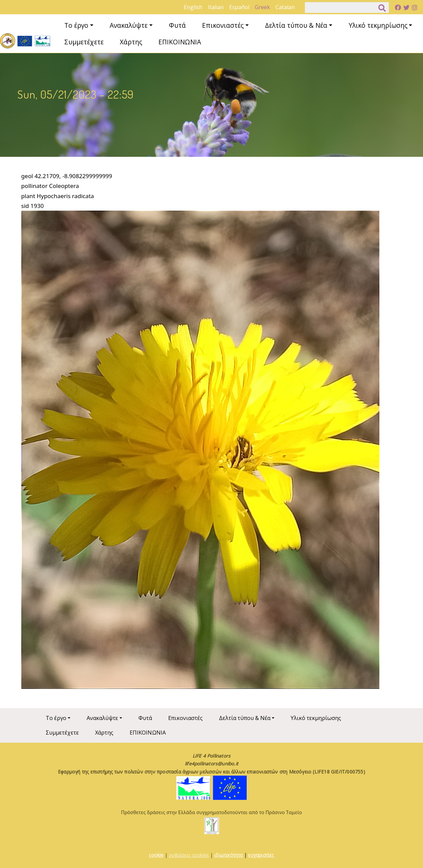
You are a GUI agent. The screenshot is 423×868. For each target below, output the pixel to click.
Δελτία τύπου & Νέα (296, 25)
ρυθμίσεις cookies (189, 855)
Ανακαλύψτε (129, 25)
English (193, 7)
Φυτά (177, 25)
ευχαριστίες (261, 855)
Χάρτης (131, 42)
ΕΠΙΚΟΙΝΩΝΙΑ (180, 42)
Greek (262, 7)
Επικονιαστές (223, 25)
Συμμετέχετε (84, 42)
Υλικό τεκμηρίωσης (378, 25)
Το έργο (76, 25)
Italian (216, 7)
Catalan (285, 7)
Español (239, 7)
